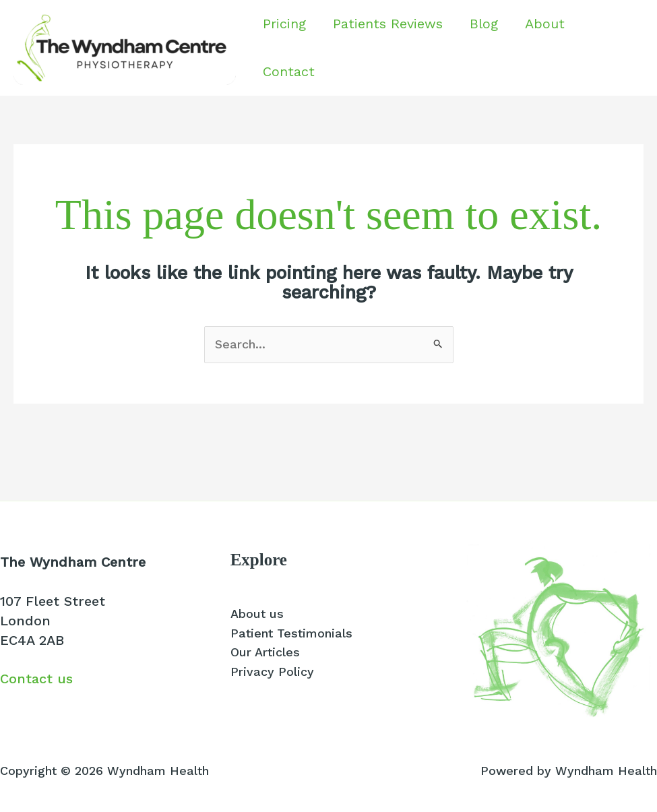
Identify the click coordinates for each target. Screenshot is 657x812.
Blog (484, 24)
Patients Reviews (388, 24)
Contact (289, 71)
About (545, 24)
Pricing (284, 24)
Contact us (36, 679)
